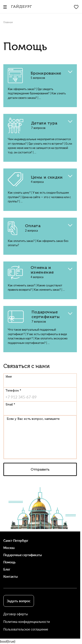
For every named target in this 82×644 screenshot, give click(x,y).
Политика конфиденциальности (27, 622)
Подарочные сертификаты (23, 555)
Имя (9, 377)
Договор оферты (16, 614)
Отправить (40, 469)
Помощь (9, 562)
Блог (7, 569)
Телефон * (13, 391)
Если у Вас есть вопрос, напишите (33, 419)
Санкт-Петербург (16, 541)
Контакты (11, 577)
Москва (9, 548)
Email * (10, 404)
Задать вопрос (19, 601)
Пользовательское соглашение (26, 629)
